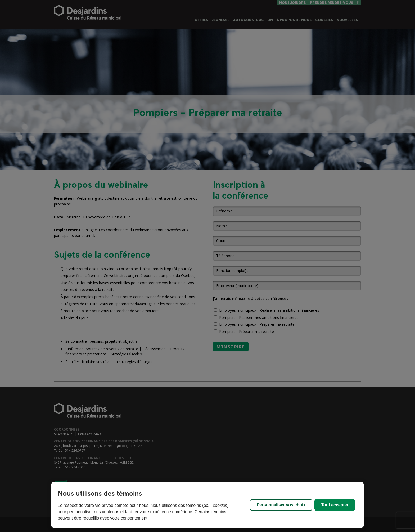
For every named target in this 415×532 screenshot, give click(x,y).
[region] (207, 505)
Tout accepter (335, 505)
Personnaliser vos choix (281, 505)
